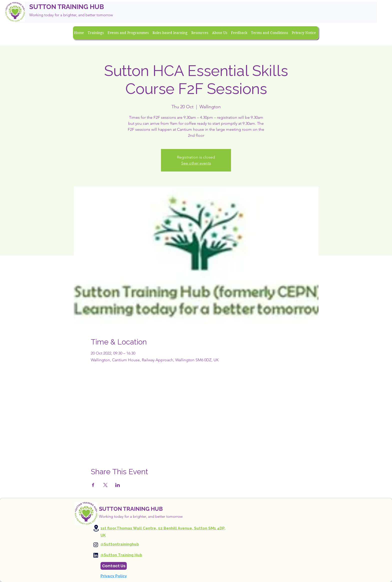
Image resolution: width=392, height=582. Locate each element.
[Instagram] (96, 545)
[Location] (96, 528)
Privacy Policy (114, 576)
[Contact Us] (114, 566)
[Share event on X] (105, 485)
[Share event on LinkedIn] (118, 485)
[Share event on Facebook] (93, 485)
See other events (196, 163)
